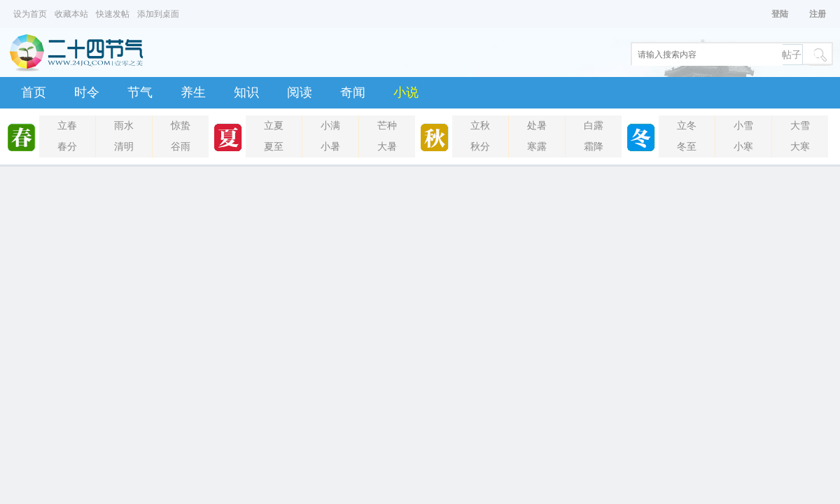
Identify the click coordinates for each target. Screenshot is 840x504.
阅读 (300, 92)
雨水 (124, 126)
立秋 (480, 126)
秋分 (480, 147)
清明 (124, 147)
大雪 (800, 126)
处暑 (537, 126)
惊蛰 (181, 126)
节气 (140, 92)
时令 (87, 92)
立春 (67, 126)
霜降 (594, 147)
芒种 (387, 126)
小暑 (330, 147)
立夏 (274, 126)
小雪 (743, 126)
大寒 (800, 147)
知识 (246, 92)
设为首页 (30, 14)
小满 (330, 126)
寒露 (537, 147)
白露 (594, 126)
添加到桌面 (158, 14)
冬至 (687, 147)
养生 (193, 92)
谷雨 (181, 147)
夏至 (274, 147)
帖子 (792, 55)
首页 (34, 92)
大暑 (387, 147)
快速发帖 (113, 14)
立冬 (687, 126)
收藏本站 (71, 14)
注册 (818, 14)
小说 (406, 92)
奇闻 (353, 92)
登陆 (780, 14)
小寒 (743, 147)
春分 (67, 147)
